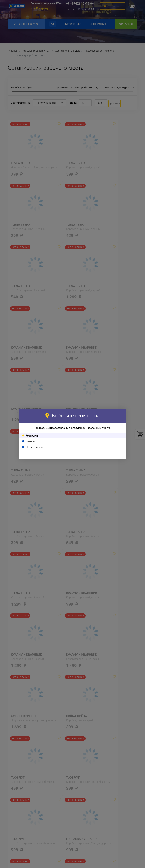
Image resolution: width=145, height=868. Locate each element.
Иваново (31, 441)
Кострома (32, 436)
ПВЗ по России (35, 447)
